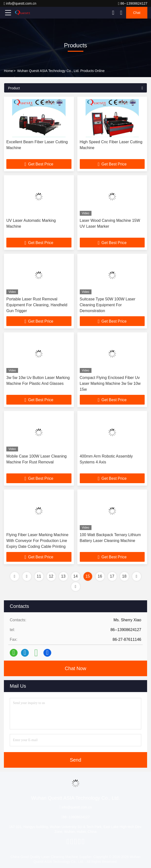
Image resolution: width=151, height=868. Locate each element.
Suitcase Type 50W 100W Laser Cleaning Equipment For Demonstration (108, 305)
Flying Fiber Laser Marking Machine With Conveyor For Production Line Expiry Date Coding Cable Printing (37, 541)
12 (51, 576)
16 (100, 576)
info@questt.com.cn (20, 4)
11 (39, 576)
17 (112, 576)
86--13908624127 (133, 4)
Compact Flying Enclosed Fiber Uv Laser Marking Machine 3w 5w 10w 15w (110, 383)
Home (8, 71)
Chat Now (76, 668)
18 (124, 576)
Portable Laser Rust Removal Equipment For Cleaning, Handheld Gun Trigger (37, 305)
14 (76, 576)
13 (63, 576)
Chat (137, 13)
